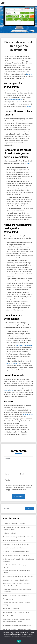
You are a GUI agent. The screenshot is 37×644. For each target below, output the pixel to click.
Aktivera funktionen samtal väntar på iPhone (17, 625)
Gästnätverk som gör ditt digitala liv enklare (16, 580)
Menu (3, 3)
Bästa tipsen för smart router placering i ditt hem (18, 576)
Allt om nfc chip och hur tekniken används (16, 612)
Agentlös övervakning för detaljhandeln (15, 548)
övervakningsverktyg (16, 100)
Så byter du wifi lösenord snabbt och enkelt (16, 552)
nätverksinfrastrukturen (24, 345)
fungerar (29, 74)
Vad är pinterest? (8, 599)
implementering (28, 414)
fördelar (27, 163)
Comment (19, 463)
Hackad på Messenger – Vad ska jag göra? (16, 595)
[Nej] (35, 637)
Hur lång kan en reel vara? (11, 609)
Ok (19, 641)
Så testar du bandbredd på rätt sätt (14, 524)
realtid (29, 106)
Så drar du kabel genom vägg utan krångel (16, 555)
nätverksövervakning (13, 363)
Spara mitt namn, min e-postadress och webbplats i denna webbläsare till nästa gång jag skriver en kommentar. (19, 488)
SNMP (21, 102)
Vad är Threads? (8, 616)
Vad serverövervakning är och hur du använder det (18, 537)
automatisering (9, 390)
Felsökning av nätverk (9, 533)
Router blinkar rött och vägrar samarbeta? (16, 544)
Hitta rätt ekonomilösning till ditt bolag (15, 541)
